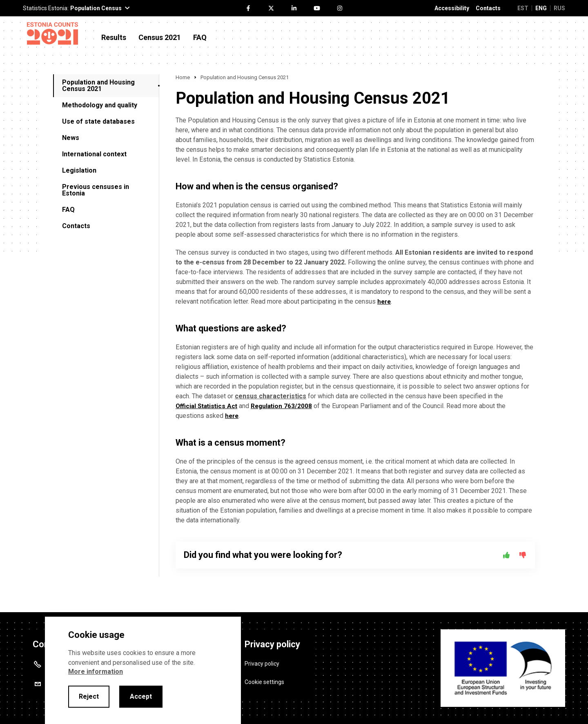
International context (94, 154)
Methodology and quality (100, 105)
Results (114, 38)
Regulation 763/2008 (285, 406)
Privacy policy (262, 661)
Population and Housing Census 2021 (98, 86)
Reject (89, 696)
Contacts (488, 8)
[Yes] (506, 555)
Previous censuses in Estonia (96, 190)
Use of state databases (98, 121)
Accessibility (452, 8)
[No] (523, 555)
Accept (141, 696)
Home (183, 77)
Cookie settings (264, 679)
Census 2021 (160, 38)
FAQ (200, 38)
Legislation (79, 170)
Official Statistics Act (208, 406)
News (71, 138)
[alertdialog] (143, 670)
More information (96, 672)
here (385, 301)
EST (523, 8)
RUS (559, 8)
